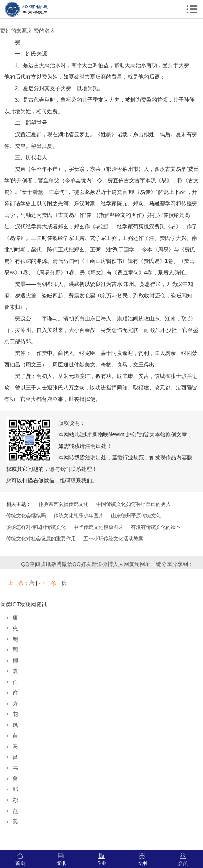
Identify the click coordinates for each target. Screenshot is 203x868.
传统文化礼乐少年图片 (79, 516)
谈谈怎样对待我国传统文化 (36, 527)
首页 (20, 859)
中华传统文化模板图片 (98, 527)
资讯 (61, 859)
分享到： (183, 564)
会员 (183, 859)
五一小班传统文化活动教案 (113, 539)
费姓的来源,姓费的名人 (28, 31)
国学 (129, 249)
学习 (170, 203)
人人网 (121, 564)
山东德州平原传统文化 (136, 516)
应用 (142, 859)
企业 (101, 859)
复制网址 (140, 564)
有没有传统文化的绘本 (156, 527)
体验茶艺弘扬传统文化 (64, 504)
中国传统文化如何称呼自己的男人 (133, 504)
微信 (67, 564)
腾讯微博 (51, 564)
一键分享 (161, 564)
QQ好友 (82, 564)
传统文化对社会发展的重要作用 (41, 539)
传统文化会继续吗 (26, 516)
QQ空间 (31, 564)
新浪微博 (102, 564)
